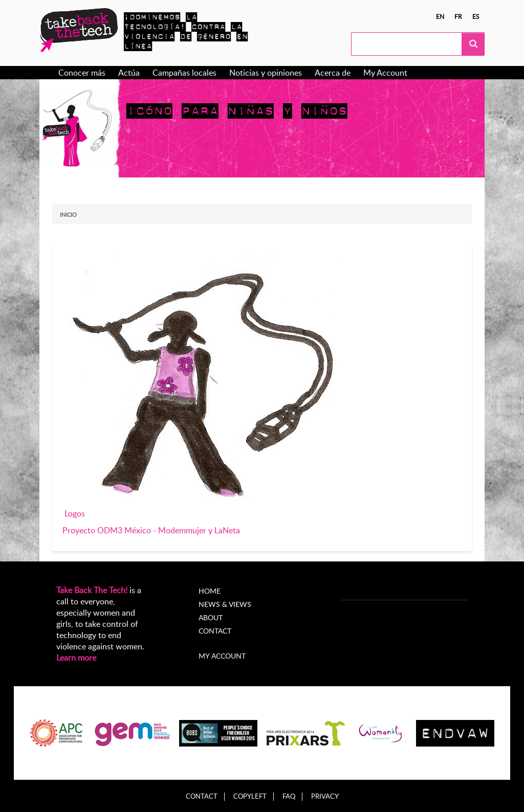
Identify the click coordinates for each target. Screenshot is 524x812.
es (476, 16)
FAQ (289, 796)
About (211, 617)
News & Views (225, 604)
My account (222, 656)
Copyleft (250, 796)
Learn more (76, 658)
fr (458, 16)
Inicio (68, 215)
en (440, 16)
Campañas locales (184, 73)
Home (210, 591)
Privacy (325, 796)
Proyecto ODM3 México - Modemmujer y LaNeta (151, 530)
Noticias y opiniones (266, 73)
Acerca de (333, 73)
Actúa (129, 73)
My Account (385, 73)
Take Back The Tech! (92, 590)
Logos (75, 513)
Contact (215, 631)
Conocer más (82, 73)
